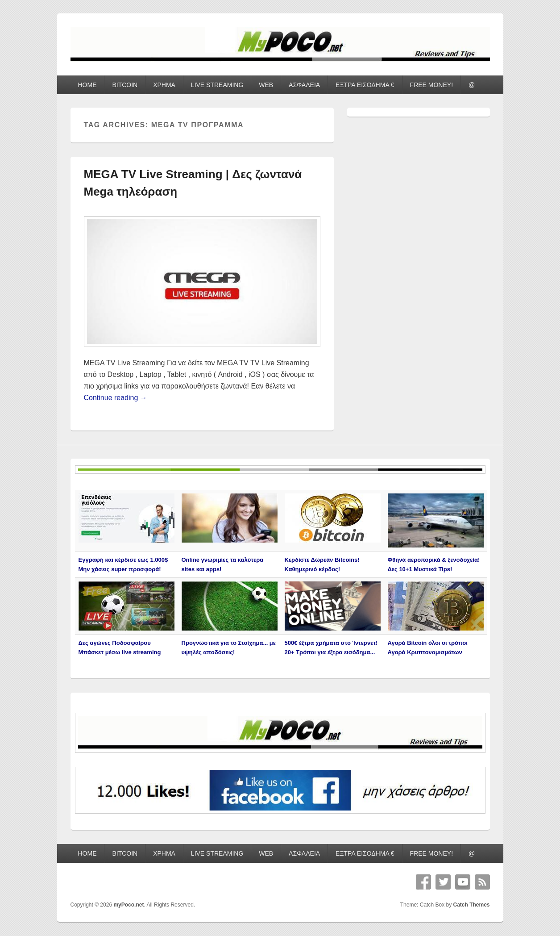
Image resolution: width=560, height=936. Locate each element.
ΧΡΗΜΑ (164, 85)
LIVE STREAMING (217, 85)
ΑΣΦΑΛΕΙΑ (304, 85)
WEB (266, 85)
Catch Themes (471, 905)
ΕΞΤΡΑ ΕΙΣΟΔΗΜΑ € (365, 85)
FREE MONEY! (431, 85)
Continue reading (116, 398)
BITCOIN (125, 85)
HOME (87, 85)
